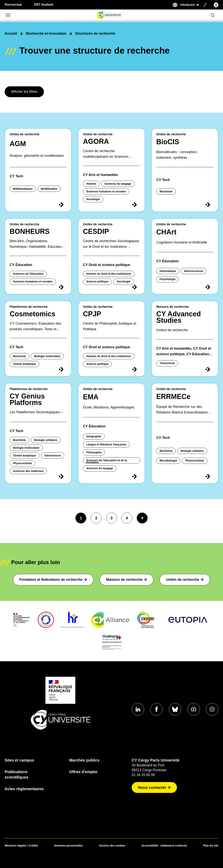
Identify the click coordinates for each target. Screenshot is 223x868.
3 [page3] (111, 518)
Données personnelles (69, 846)
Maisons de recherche (126, 580)
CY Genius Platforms (27, 399)
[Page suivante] (142, 518)
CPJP (92, 314)
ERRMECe (173, 397)
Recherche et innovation (46, 33)
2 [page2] (96, 518)
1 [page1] (81, 518)
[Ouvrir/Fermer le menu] (8, 15)
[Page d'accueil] (109, 15)
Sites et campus (19, 760)
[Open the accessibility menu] (216, 5)
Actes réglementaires (24, 789)
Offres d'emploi (83, 772)
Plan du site (211, 846)
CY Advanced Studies (179, 317)
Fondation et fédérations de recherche (53, 580)
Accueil (11, 33)
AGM (18, 144)
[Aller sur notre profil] (138, 709)
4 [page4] (127, 518)
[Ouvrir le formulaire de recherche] (213, 15)
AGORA (96, 141)
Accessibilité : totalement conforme (164, 846)
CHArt (166, 232)
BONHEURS (30, 231)
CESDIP (96, 231)
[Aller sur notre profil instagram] (212, 709)
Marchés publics (84, 760)
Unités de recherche (185, 580)
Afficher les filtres (24, 92)
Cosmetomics (32, 314)
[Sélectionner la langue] (190, 5)
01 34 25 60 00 (143, 775)
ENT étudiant (44, 5)
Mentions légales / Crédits (21, 846)
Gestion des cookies (112, 846)
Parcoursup (13, 5)
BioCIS (168, 142)
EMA (91, 397)
